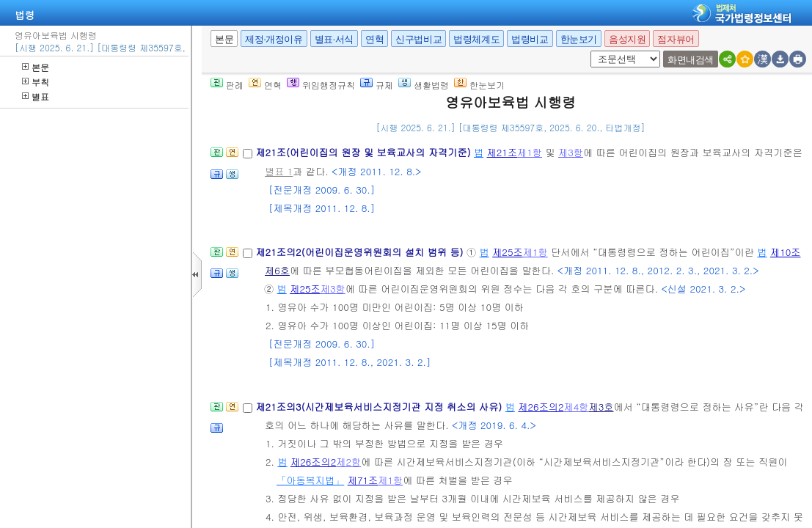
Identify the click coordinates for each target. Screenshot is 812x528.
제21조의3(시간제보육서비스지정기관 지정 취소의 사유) (380, 407)
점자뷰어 (676, 39)
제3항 (571, 152)
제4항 (577, 407)
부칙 (36, 82)
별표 (36, 96)
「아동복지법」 (310, 480)
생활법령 (424, 85)
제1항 (530, 152)
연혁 (374, 39)
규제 (377, 85)
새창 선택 (595, 51)
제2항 (348, 462)
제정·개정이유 (274, 39)
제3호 (601, 407)
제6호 (277, 270)
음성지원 (627, 39)
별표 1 (279, 171)
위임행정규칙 (321, 85)
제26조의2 (541, 407)
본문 (36, 67)
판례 (227, 85)
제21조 (502, 152)
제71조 (363, 480)
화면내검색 (691, 60)
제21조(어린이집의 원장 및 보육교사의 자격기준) (365, 152)
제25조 (508, 252)
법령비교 (530, 39)
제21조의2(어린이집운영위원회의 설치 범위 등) (361, 252)
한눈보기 (579, 39)
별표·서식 (334, 39)
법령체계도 (476, 39)
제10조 (786, 252)
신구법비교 (418, 39)
